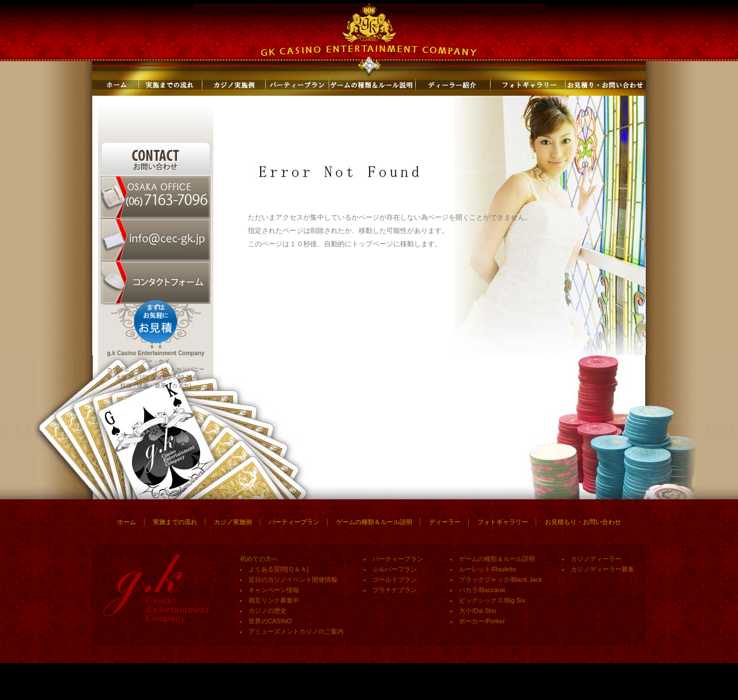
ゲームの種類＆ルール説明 (374, 522)
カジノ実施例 (233, 522)
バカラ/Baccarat (482, 590)
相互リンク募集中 (274, 600)
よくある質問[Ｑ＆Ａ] (278, 569)
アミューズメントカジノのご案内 (296, 631)
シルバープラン (395, 569)
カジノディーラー (596, 559)
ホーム (127, 522)
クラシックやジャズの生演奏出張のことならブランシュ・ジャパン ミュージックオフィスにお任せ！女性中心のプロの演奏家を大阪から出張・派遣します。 (487, 688)
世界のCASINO (270, 621)
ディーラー (445, 522)
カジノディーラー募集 (603, 569)
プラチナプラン (395, 590)
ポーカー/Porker (482, 621)
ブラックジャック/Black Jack (500, 579)
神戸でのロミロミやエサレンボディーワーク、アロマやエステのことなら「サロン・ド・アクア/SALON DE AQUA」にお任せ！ (240, 692)
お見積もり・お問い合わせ (583, 522)
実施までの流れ (175, 522)
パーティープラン (294, 522)
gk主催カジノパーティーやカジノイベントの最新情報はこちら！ (170, 688)
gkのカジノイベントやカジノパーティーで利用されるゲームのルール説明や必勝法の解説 (292, 688)
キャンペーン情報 (274, 590)
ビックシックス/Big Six (492, 600)
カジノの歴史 (268, 611)
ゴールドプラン (395, 579)
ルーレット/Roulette (487, 569)
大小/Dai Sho (477, 611)
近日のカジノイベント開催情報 (293, 579)
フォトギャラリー (503, 522)
